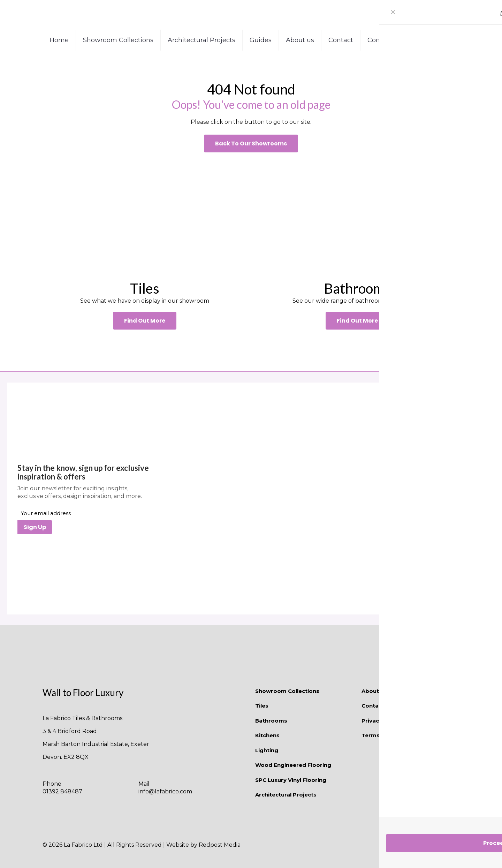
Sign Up (35, 527)
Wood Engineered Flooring (293, 765)
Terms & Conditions (389, 735)
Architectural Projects (286, 795)
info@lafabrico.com (165, 791)
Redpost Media (220, 845)
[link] (145, 216)
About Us (375, 691)
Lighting (267, 750)
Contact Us (377, 706)
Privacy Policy (381, 721)
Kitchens (267, 735)
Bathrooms (271, 721)
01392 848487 (62, 791)
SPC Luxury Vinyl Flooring (291, 780)
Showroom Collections (287, 691)
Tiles (262, 706)
